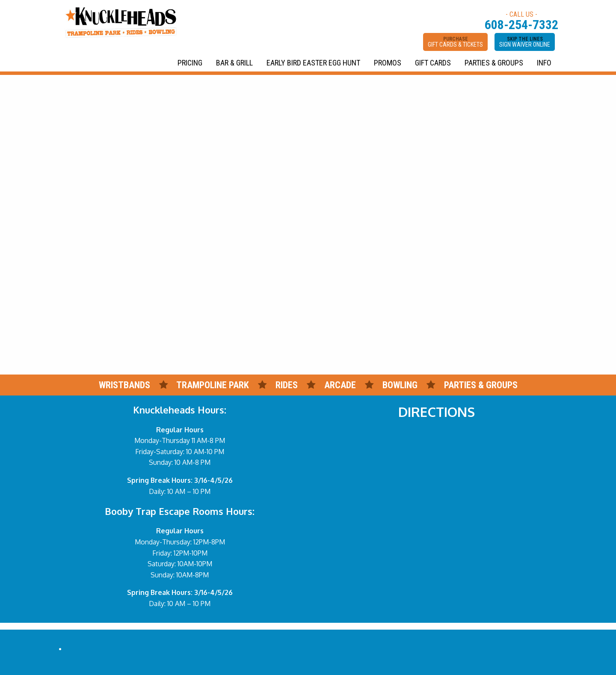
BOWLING (400, 385)
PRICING (190, 63)
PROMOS (388, 63)
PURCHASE (455, 42)
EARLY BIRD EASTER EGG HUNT (313, 63)
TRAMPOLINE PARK (213, 385)
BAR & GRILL (234, 63)
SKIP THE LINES (525, 42)
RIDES (288, 385)
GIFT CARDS (433, 63)
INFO (544, 63)
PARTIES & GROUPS (494, 63)
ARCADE (340, 385)
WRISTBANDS (124, 385)
